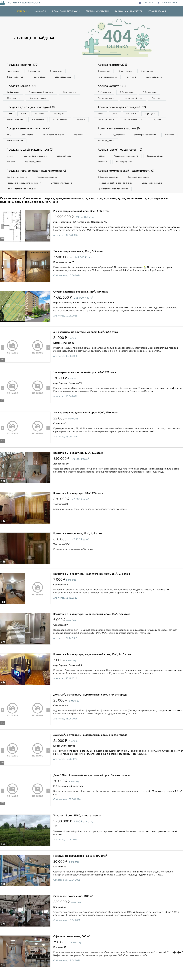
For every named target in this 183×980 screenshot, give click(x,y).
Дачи (23, 114)
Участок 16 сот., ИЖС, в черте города (77, 822)
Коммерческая (157, 11)
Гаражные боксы (64, 162)
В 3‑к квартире (14, 98)
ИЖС (9, 141)
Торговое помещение (47, 183)
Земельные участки (97, 11)
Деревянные (38, 119)
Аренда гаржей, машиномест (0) (120, 156)
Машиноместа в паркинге (35, 162)
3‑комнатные (56, 71)
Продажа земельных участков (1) (29, 135)
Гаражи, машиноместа (129, 11)
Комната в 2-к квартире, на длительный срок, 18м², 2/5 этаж (92, 580)
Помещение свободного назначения (24, 189)
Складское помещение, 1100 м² (73, 902)
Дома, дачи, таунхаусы (66, 11)
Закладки (146, 3)
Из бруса (11, 125)
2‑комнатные (34, 71)
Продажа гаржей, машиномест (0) (30, 156)
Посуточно (131, 77)
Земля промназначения (54, 141)
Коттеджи (40, 114)
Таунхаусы (59, 114)
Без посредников (63, 77)
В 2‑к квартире (70, 92)
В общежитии (13, 92)
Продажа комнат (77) (21, 86)
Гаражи (10, 162)
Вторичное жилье (15, 77)
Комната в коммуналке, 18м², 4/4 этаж (78, 539)
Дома (9, 114)
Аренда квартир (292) (112, 65)
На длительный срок (108, 77)
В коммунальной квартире (41, 92)
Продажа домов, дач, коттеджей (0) (31, 107)
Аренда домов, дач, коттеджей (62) (122, 113)
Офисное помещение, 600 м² (72, 942)
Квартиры (23, 11)
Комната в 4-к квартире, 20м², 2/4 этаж (78, 499)
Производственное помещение (22, 195)
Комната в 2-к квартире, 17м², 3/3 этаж (78, 459)
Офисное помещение (17, 183)
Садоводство (27, 141)
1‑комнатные (13, 71)
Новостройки (39, 77)
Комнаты (40, 11)
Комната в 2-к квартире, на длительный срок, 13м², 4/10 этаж (92, 660)
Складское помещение (62, 189)
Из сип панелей (61, 119)
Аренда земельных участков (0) (119, 135)
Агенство (79, 141)
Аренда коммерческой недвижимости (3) (126, 177)
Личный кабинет (168, 3)
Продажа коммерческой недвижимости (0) (36, 177)
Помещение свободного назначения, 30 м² (80, 862)
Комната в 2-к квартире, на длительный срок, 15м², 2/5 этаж (91, 620)
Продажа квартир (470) (22, 65)
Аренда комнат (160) (112, 86)
